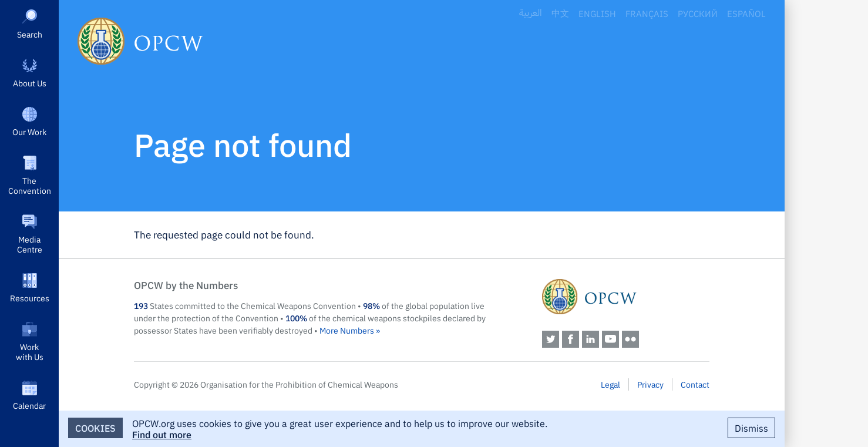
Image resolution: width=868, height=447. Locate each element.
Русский (698, 13)
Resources (30, 298)
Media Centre (30, 244)
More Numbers (347, 330)
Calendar (29, 405)
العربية (531, 13)
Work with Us (30, 352)
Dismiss (751, 428)
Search (30, 34)
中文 (560, 13)
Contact (695, 384)
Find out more (162, 434)
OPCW (626, 297)
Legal (610, 384)
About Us (30, 83)
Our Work (29, 132)
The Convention (30, 185)
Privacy (650, 384)
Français (647, 13)
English (597, 13)
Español (746, 13)
